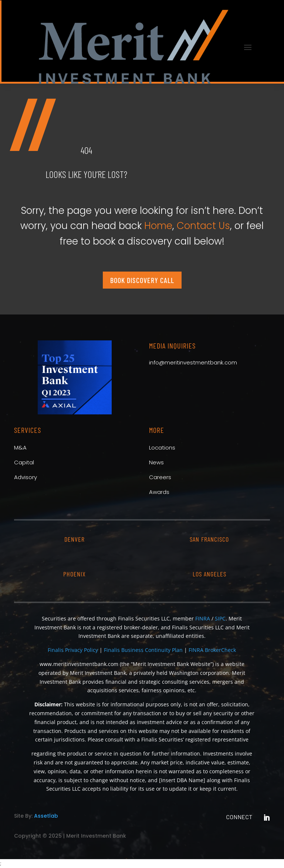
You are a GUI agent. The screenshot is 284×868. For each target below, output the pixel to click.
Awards (159, 492)
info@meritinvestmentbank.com (193, 362)
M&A (20, 448)
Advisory (26, 477)
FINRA (203, 618)
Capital (24, 462)
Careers (160, 477)
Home (158, 226)
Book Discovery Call (142, 280)
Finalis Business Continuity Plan (143, 650)
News (156, 462)
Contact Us (203, 226)
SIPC (220, 618)
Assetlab (46, 816)
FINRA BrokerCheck (212, 650)
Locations (162, 448)
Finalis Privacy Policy (73, 650)
